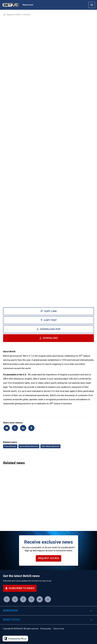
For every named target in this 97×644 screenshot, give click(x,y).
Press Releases (10, 446)
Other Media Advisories (50, 446)
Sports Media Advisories (29, 446)
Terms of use (59, 629)
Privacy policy (46, 629)
